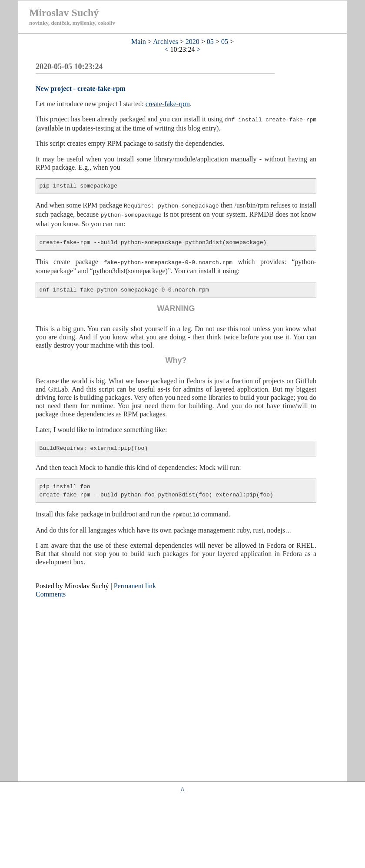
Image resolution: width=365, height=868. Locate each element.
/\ (183, 790)
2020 (192, 42)
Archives (166, 42)
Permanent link (135, 584)
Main (139, 42)
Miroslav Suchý (64, 13)
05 (210, 42)
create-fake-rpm (168, 104)
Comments (51, 592)
